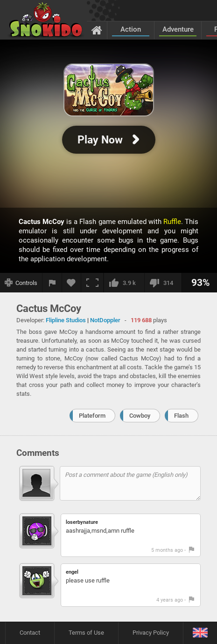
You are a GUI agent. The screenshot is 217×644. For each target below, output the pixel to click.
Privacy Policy (151, 633)
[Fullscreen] (92, 283)
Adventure (178, 29)
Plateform (92, 416)
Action (131, 29)
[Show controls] (21, 283)
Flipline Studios (66, 320)
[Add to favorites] (71, 283)
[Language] (200, 633)
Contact (30, 633)
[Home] (97, 30)
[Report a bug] (52, 283)
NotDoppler (105, 320)
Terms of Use (86, 633)
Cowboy (140, 416)
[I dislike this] (163, 283)
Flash (181, 416)
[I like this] (124, 283)
